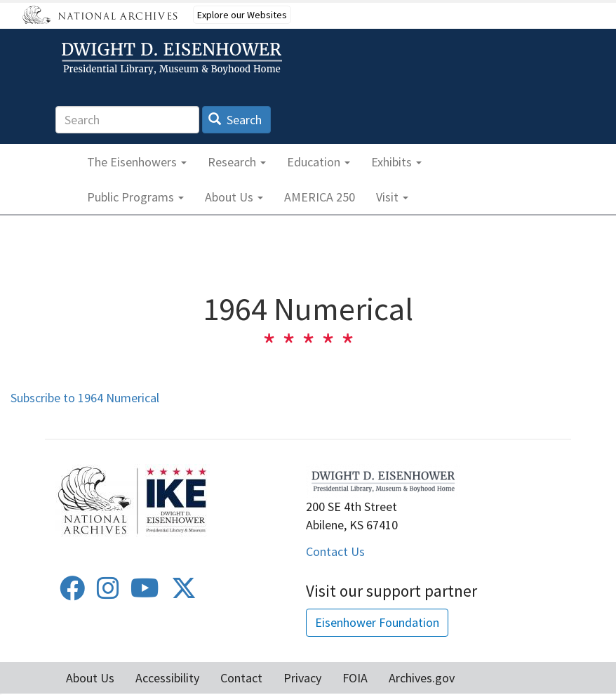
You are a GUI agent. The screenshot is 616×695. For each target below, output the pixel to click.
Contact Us (335, 551)
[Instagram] (108, 593)
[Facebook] (72, 593)
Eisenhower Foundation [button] (377, 622)
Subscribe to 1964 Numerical (85, 398)
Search (235, 120)
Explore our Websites (242, 15)
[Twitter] (184, 593)
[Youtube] (145, 593)
